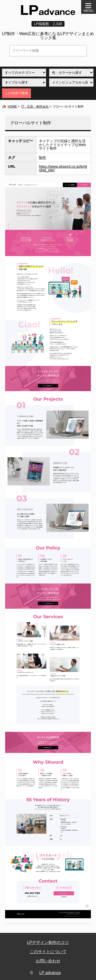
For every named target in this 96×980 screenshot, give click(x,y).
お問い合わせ (48, 961)
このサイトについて (48, 952)
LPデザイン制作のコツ (48, 942)
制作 (42, 158)
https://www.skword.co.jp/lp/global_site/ (63, 168)
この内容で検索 (17, 93)
